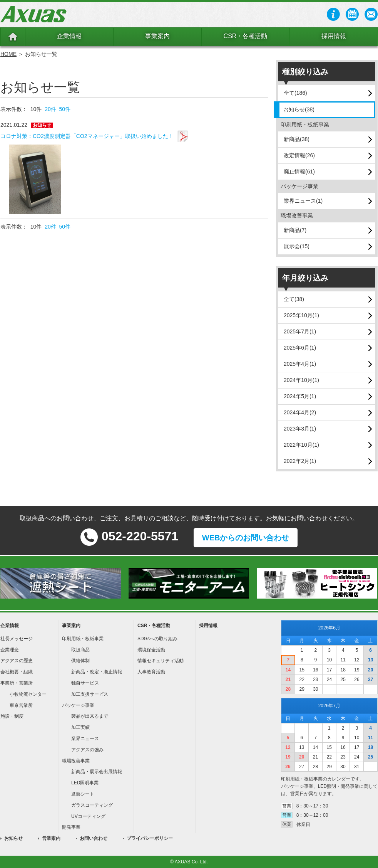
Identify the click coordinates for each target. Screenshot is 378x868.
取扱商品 (80, 650)
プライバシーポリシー (150, 838)
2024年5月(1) (300, 396)
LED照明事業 (85, 783)
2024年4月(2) (300, 412)
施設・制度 (12, 716)
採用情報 (334, 36)
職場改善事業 (76, 761)
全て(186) (295, 93)
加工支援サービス (90, 694)
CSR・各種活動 (246, 36)
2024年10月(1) (301, 380)
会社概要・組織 (17, 672)
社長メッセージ (17, 639)
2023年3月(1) (300, 429)
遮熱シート (83, 794)
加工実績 (80, 727)
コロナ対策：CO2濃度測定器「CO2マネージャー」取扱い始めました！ (87, 136)
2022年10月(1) (301, 445)
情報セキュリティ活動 (161, 661)
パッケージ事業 (78, 705)
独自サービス (85, 683)
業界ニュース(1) (303, 201)
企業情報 (69, 36)
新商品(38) (297, 139)
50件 (65, 109)
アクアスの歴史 (17, 661)
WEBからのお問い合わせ (246, 538)
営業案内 (51, 838)
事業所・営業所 (17, 683)
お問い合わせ (94, 838)
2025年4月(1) (300, 364)
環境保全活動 (151, 650)
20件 (50, 109)
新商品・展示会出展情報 (97, 772)
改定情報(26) (299, 155)
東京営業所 (21, 705)
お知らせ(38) (299, 109)
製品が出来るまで (90, 716)
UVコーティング (88, 816)
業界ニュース (85, 738)
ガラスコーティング (92, 805)
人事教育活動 (151, 672)
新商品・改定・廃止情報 (97, 672)
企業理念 (10, 650)
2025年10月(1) (301, 315)
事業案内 (157, 36)
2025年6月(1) (300, 348)
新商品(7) (295, 230)
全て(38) (294, 299)
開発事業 (71, 827)
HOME (8, 54)
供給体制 (80, 661)
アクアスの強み (87, 750)
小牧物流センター (28, 694)
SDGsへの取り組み (157, 639)
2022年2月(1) (300, 461)
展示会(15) (297, 246)
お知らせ (13, 838)
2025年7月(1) (300, 331)
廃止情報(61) (299, 172)
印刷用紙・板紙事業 (83, 639)
